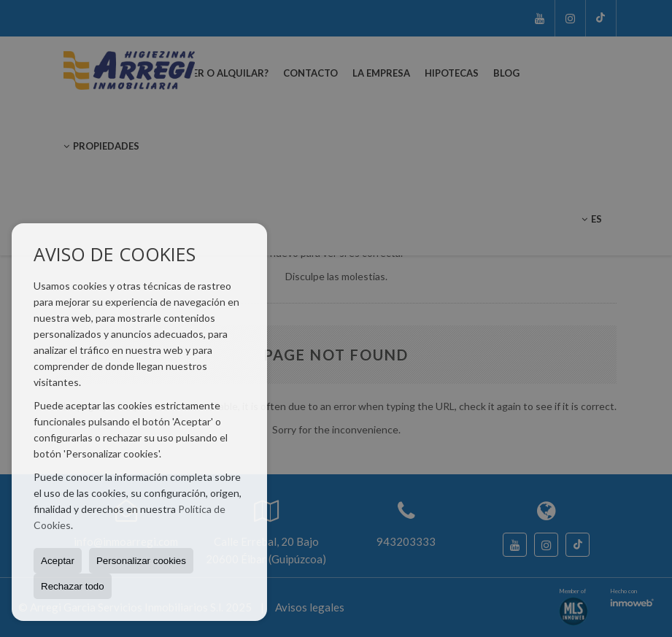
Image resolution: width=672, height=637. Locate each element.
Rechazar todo (73, 586)
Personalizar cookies (141, 561)
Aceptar (58, 561)
